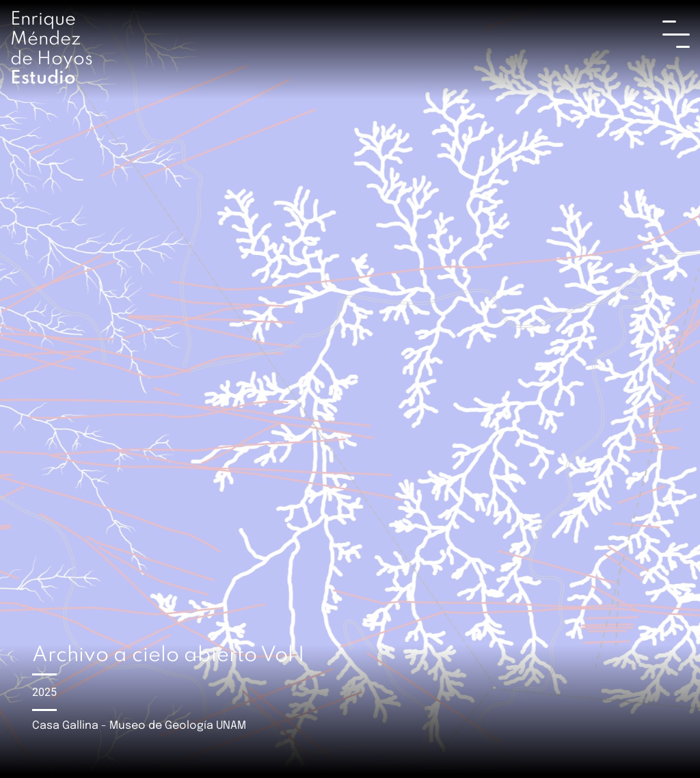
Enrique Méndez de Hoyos (52, 49)
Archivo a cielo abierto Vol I (168, 656)
